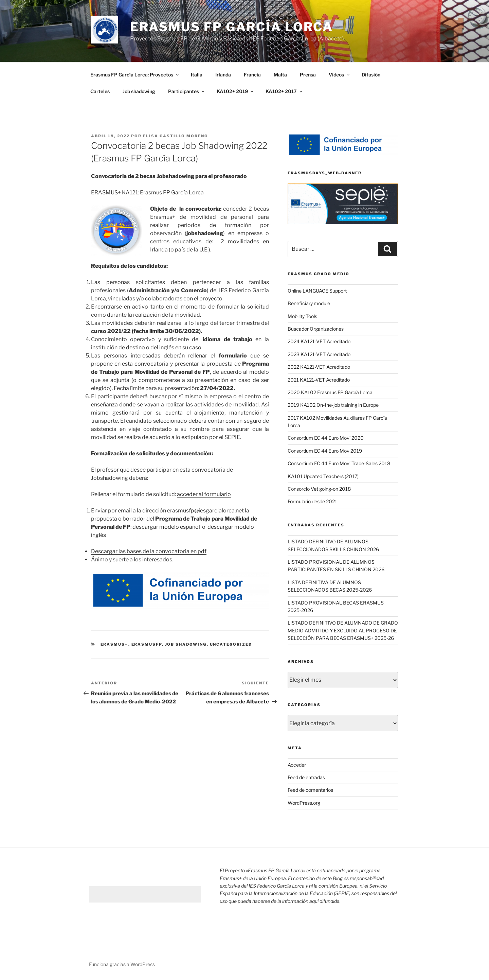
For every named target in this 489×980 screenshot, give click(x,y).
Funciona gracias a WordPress (122, 964)
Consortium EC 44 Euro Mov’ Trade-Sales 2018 (339, 463)
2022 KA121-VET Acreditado (319, 367)
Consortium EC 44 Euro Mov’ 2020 (326, 438)
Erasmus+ (114, 644)
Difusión (371, 75)
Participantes (187, 91)
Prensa (308, 75)
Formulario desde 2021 (312, 501)
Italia (197, 75)
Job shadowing (139, 91)
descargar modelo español (166, 527)
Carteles (100, 91)
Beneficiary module (309, 303)
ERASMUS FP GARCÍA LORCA (232, 27)
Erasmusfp (147, 644)
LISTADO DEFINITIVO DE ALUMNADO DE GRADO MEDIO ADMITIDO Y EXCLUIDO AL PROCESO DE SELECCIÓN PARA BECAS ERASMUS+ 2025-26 (343, 630)
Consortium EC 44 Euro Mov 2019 (325, 451)
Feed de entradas (306, 777)
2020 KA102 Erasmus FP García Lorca (330, 392)
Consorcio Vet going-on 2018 (319, 489)
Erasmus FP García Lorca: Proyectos (135, 75)
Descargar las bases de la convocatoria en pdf (149, 551)
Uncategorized (231, 644)
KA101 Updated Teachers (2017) (323, 476)
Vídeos (340, 75)
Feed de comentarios (310, 790)
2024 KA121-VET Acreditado (319, 341)
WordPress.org (304, 803)
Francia (252, 75)
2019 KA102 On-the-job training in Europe (333, 405)
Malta (280, 75)
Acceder (297, 765)
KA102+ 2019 (236, 91)
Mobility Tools (302, 316)
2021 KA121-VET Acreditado (319, 380)
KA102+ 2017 (284, 91)
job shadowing (186, 644)
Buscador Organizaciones (316, 329)
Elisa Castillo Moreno (176, 136)
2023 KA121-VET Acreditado (319, 354)
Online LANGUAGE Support (317, 291)
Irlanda (223, 75)
